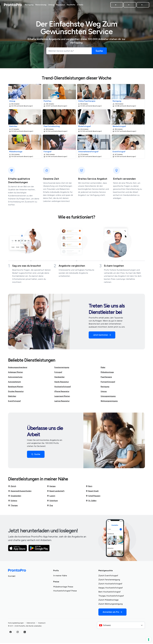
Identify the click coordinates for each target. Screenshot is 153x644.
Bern (89, 487)
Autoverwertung (15, 378)
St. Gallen (91, 502)
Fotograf (58, 373)
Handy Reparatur (62, 383)
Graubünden (15, 497)
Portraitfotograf (108, 383)
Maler (103, 368)
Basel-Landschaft (56, 492)
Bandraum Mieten (16, 388)
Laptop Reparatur (62, 402)
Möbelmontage (107, 373)
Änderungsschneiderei (18, 368)
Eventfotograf (14, 402)
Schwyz (13, 502)
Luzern (51, 497)
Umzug (104, 392)
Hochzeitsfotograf (63, 388)
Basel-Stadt (92, 492)
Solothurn (52, 502)
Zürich (12, 487)
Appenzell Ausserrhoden (20, 492)
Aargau (51, 487)
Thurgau (13, 506)
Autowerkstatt (15, 383)
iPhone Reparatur (62, 392)
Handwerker (59, 378)
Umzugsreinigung (108, 397)
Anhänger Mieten (15, 373)
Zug (50, 506)
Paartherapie (106, 378)
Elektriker (12, 397)
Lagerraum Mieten (62, 397)
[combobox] (121, 626)
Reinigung (105, 388)
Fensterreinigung (62, 368)
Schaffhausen (93, 497)
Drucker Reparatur (16, 392)
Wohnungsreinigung (109, 402)
